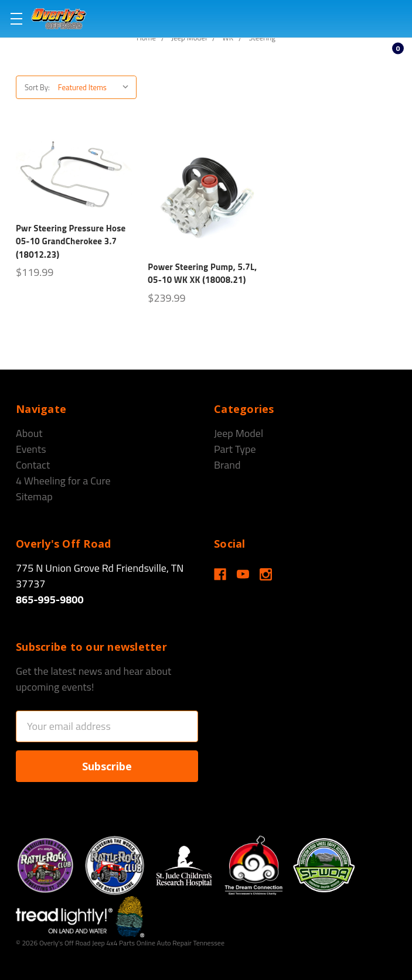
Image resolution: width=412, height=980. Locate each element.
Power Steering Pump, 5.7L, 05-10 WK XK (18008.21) (202, 274)
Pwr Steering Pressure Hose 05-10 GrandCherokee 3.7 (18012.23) (71, 241)
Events (31, 449)
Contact (33, 465)
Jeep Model (239, 433)
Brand (227, 465)
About (29, 433)
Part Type (235, 449)
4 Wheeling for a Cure (63, 481)
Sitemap (34, 496)
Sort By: (37, 87)
